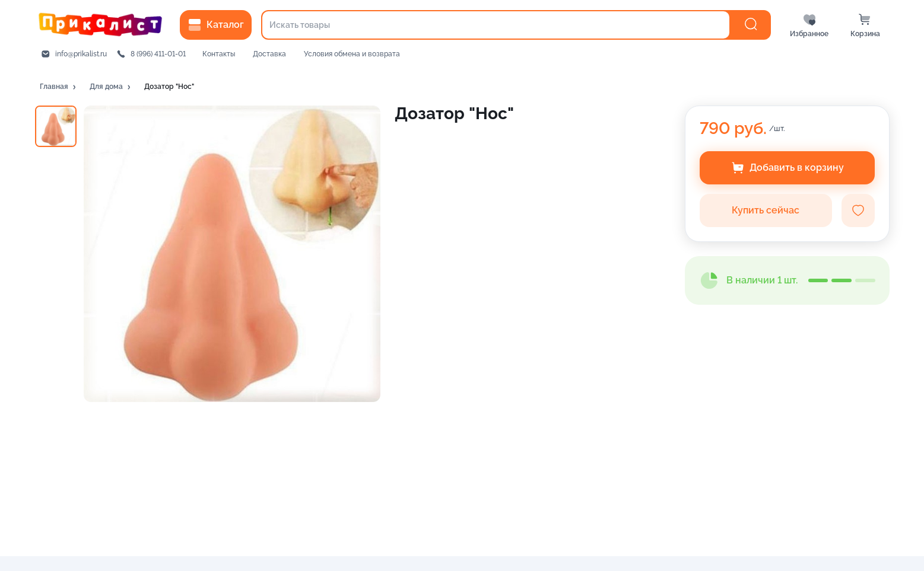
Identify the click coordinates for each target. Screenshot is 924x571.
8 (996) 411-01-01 (158, 54)
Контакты (219, 54)
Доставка (269, 54)
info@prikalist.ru (81, 54)
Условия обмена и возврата (352, 54)
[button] (59, 87)
